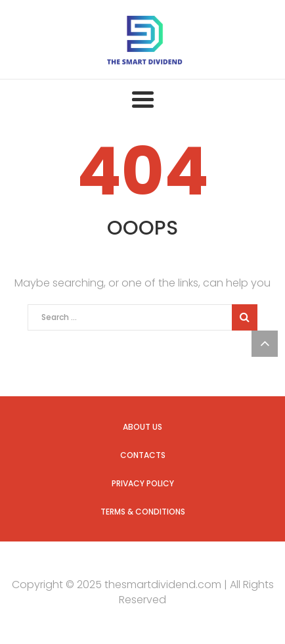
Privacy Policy (143, 483)
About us (142, 427)
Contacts (143, 455)
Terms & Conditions (143, 512)
